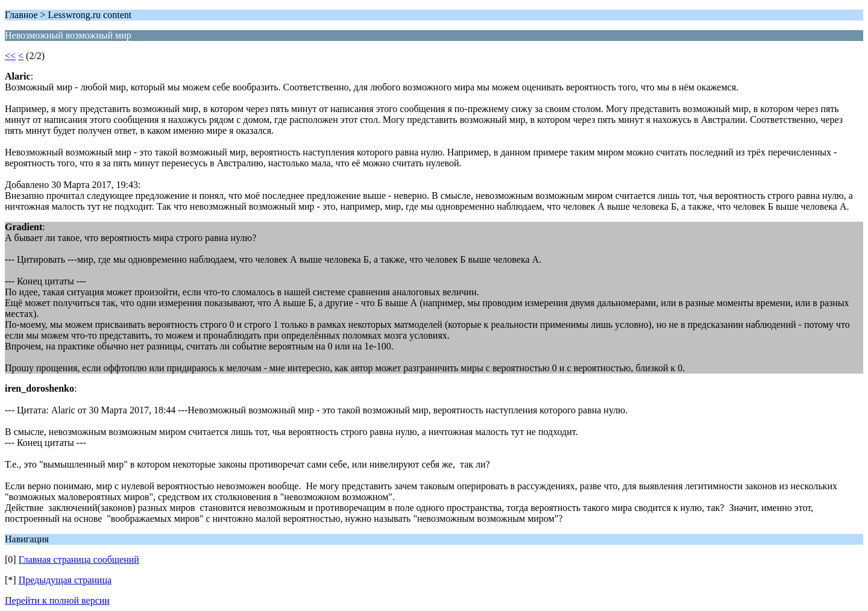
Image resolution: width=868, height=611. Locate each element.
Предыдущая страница (65, 580)
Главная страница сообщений (79, 559)
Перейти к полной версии (57, 600)
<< (10, 56)
